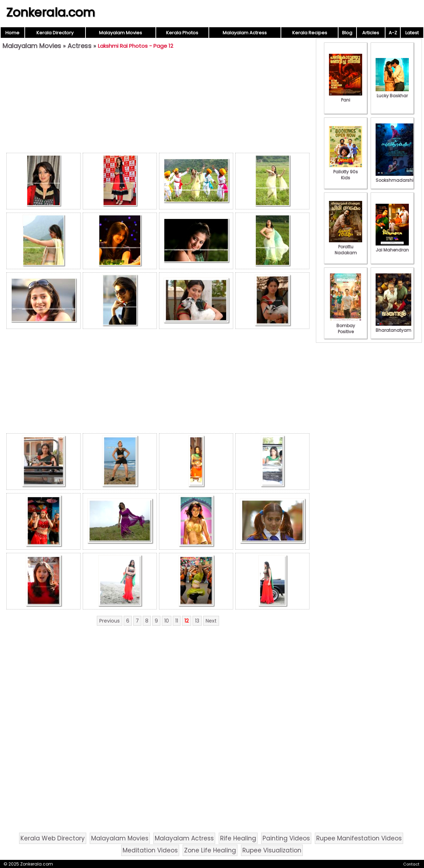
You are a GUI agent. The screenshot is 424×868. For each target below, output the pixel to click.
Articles (371, 33)
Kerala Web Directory (53, 838)
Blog (347, 33)
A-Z (393, 33)
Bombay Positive (346, 326)
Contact (411, 864)
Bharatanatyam (393, 327)
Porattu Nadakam (346, 247)
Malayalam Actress (245, 33)
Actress (79, 46)
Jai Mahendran (392, 247)
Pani (346, 97)
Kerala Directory (55, 33)
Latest (412, 33)
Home (12, 33)
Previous (110, 621)
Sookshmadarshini (396, 177)
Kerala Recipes (310, 33)
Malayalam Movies (120, 33)
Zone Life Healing (210, 850)
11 (177, 621)
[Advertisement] (158, 103)
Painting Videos (286, 838)
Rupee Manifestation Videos (359, 838)
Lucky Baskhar (392, 93)
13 (197, 621)
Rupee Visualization (272, 850)
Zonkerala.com (51, 12)
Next (211, 621)
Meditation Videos (150, 850)
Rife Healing (238, 838)
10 (167, 621)
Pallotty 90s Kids (346, 172)
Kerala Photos (182, 33)
